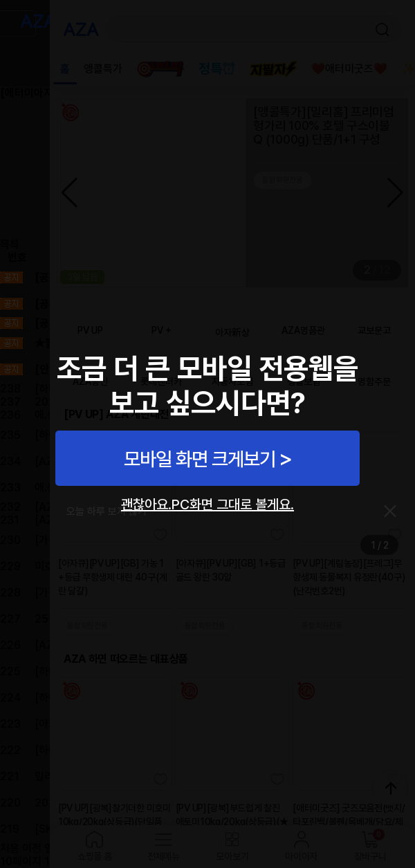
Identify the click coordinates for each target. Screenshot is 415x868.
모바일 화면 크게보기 (200, 459)
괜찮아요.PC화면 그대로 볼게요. (207, 504)
